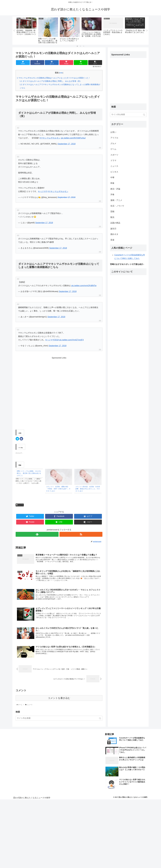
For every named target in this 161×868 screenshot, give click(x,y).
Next (147, 31)
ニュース (21, 505)
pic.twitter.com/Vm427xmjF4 (71, 340)
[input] (59, 719)
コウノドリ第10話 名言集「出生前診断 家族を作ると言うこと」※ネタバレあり (88, 489)
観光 (112, 217)
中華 (112, 178)
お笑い (113, 132)
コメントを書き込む (59, 699)
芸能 (112, 212)
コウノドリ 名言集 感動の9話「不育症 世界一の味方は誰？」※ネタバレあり (58, 489)
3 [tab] (84, 46)
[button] (100, 719)
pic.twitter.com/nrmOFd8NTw (84, 286)
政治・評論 (115, 189)
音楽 (112, 240)
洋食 (112, 195)
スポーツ (114, 155)
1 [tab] (77, 46)
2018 (57, 340)
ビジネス (114, 172)
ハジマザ (43, 191)
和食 (112, 183)
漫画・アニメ (116, 200)
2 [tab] (80, 46)
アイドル (114, 138)
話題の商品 (115, 223)
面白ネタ (114, 234)
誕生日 (113, 229)
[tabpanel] (26, 30)
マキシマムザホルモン (51, 138)
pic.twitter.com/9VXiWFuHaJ (73, 138)
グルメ (113, 143)
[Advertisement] (59, 392)
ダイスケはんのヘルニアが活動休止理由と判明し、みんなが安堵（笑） (51, 81)
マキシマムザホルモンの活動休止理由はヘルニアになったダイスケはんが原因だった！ (54, 78)
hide (61, 73)
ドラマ (113, 161)
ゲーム (113, 149)
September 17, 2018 (67, 144)
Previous (14, 31)
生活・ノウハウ (117, 206)
